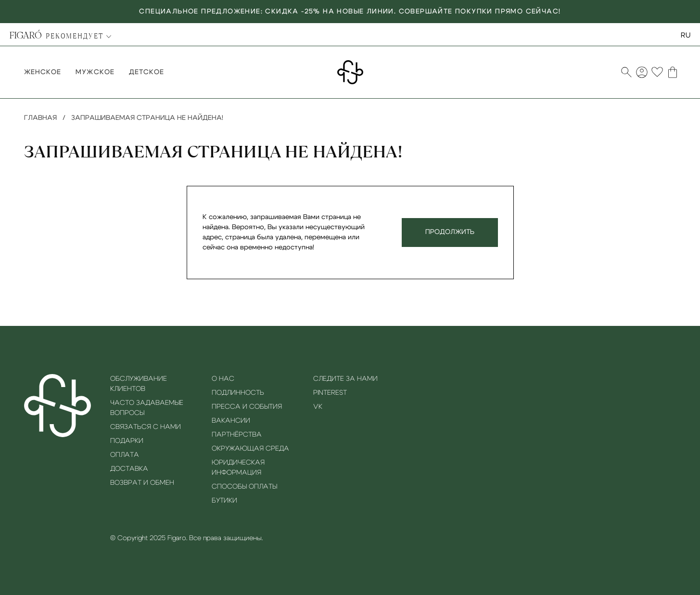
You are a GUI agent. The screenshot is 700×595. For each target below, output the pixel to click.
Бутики (224, 501)
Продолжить (450, 232)
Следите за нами (345, 379)
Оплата (125, 455)
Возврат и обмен (142, 483)
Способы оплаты (244, 487)
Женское (43, 72)
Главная (40, 118)
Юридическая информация (238, 468)
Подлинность (238, 393)
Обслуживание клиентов (139, 384)
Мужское (95, 72)
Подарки (127, 441)
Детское (146, 72)
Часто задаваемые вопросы (147, 408)
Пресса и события (247, 407)
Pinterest (330, 393)
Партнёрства (237, 435)
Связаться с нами (146, 427)
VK (318, 407)
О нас (223, 379)
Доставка (129, 469)
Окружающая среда (250, 449)
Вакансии (231, 421)
